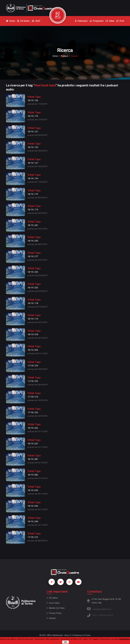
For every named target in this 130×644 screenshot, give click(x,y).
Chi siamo (52, 598)
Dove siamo (53, 603)
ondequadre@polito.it (99, 609)
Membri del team (56, 608)
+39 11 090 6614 (100, 615)
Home (55, 56)
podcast (64, 56)
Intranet (51, 618)
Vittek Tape (34, 97)
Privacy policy (54, 613)
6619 (111, 615)
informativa (124, 639)
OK (66, 642)
